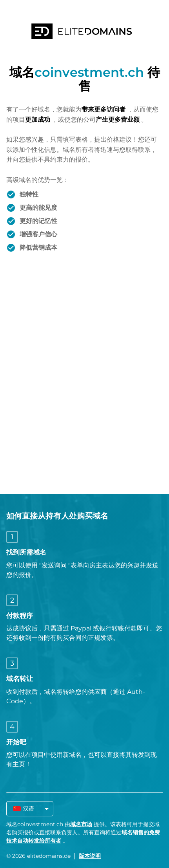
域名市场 (81, 824)
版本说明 (90, 856)
